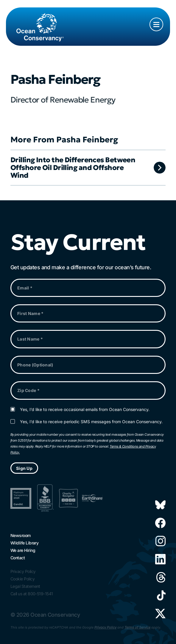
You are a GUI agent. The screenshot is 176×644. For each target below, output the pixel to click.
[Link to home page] (40, 21)
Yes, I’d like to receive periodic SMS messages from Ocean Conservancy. (91, 422)
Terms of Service (137, 627)
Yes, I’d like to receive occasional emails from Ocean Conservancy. (85, 410)
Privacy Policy (105, 627)
